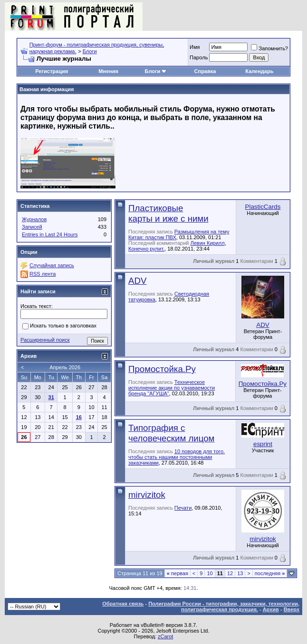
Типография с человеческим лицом (171, 433)
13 (240, 573)
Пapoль (199, 57)
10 (210, 573)
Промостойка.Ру (162, 369)
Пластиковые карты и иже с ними (168, 213)
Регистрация (52, 71)
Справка (205, 71)
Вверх (292, 609)
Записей (32, 227)
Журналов (34, 219)
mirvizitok (147, 495)
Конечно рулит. (146, 249)
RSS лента (43, 274)
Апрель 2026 (65, 367)
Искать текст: (37, 306)
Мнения (108, 71)
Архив (271, 609)
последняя (270, 573)
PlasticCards (263, 207)
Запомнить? (269, 48)
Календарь (259, 71)
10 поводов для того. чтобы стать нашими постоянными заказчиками (177, 457)
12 (230, 573)
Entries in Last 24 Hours (50, 234)
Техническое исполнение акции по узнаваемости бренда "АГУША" (172, 388)
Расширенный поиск (45, 340)
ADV (137, 281)
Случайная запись (52, 265)
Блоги (90, 51)
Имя (195, 47)
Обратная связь (123, 604)
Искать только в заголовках (59, 327)
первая (177, 573)
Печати (183, 508)
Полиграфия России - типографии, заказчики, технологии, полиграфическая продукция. (224, 607)
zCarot (165, 636)
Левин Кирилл (208, 243)
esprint (263, 444)
